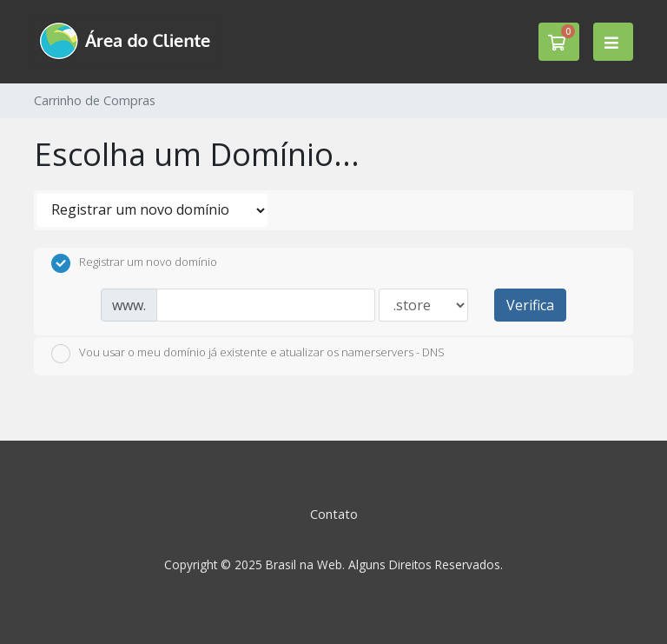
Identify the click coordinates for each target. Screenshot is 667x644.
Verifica (530, 305)
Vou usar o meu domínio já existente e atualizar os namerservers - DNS (248, 354)
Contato (334, 514)
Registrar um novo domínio (134, 263)
